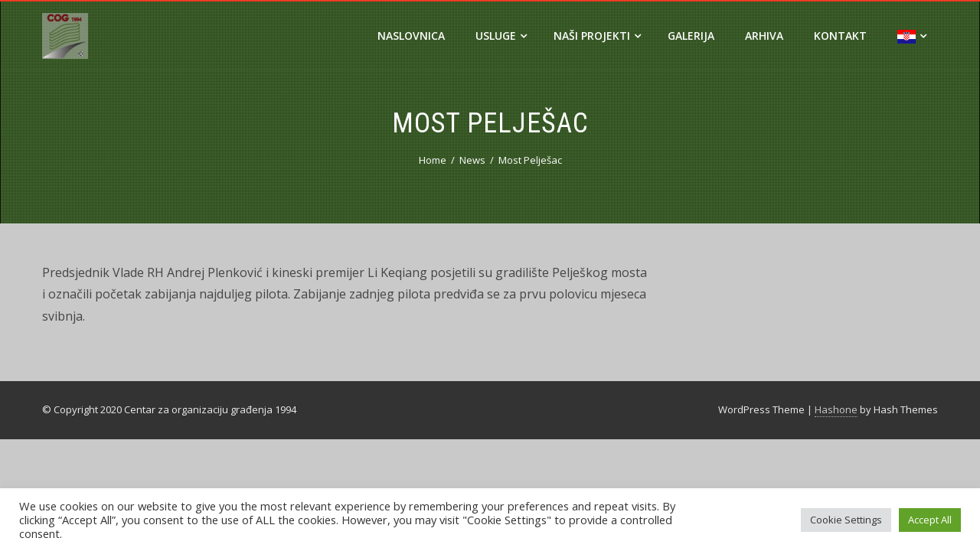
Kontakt (840, 36)
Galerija (691, 36)
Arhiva (764, 36)
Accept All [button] (930, 520)
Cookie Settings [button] (846, 520)
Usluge (501, 36)
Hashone (836, 409)
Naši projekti (597, 36)
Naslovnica (411, 36)
